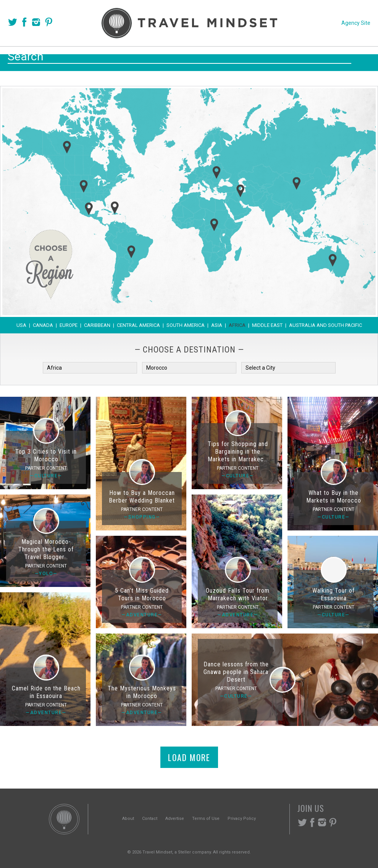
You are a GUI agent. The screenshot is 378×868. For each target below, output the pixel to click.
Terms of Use (206, 819)
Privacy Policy (242, 819)
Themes (192, 58)
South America (186, 325)
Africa (237, 325)
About (128, 819)
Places (153, 58)
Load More (189, 757)
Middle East (267, 325)
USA (21, 325)
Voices (115, 58)
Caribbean (97, 325)
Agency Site (356, 23)
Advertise (175, 819)
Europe (69, 325)
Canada (43, 325)
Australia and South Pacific (325, 325)
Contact (150, 819)
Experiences (241, 58)
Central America (138, 325)
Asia (217, 325)
